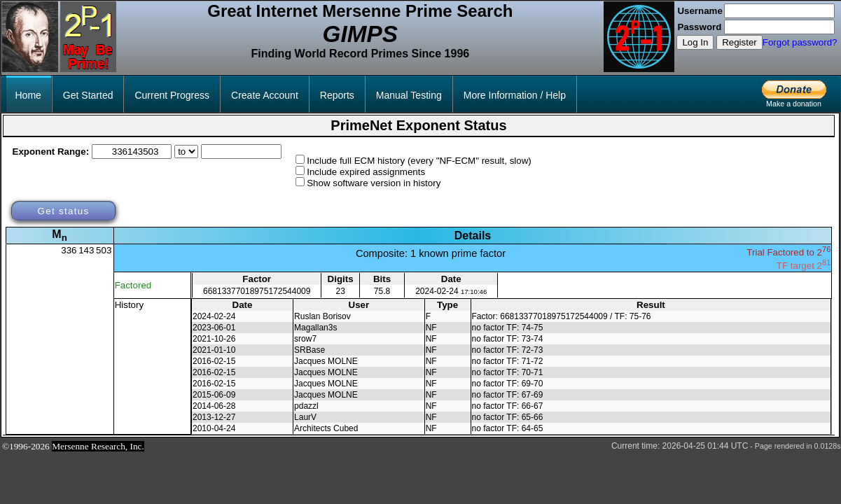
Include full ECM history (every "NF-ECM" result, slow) (419, 161)
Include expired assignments (366, 172)
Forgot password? (800, 42)
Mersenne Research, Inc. (98, 446)
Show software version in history (374, 183)
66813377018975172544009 (257, 291)
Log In (695, 42)
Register (739, 42)
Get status (63, 211)
